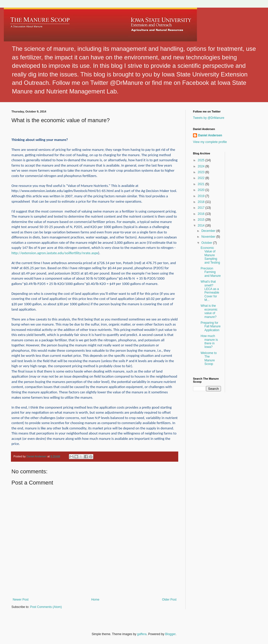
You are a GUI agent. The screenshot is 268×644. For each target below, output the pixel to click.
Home (95, 600)
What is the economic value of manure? (209, 311)
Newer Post (21, 600)
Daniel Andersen (210, 135)
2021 (202, 184)
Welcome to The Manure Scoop (209, 358)
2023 (202, 172)
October (207, 243)
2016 (202, 214)
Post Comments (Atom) (46, 607)
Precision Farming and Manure (211, 272)
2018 (202, 202)
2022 (202, 178)
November (209, 237)
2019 (202, 196)
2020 (202, 190)
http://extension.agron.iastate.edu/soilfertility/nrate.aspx (55, 253)
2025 (202, 160)
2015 (202, 220)
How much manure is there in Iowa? (209, 341)
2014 (202, 226)
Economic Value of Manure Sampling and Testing (210, 255)
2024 (202, 166)
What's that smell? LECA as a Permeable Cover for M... (210, 291)
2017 (202, 208)
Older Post (169, 600)
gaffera (142, 634)
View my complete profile (210, 142)
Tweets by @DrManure (209, 118)
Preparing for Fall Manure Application (211, 326)
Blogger (170, 634)
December (209, 231)
